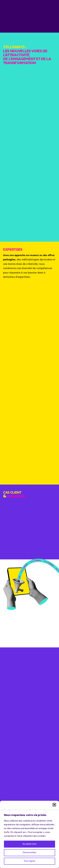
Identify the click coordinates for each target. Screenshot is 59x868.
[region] (29, 839)
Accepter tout (29, 844)
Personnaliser (30, 853)
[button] (54, 805)
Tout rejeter (29, 861)
